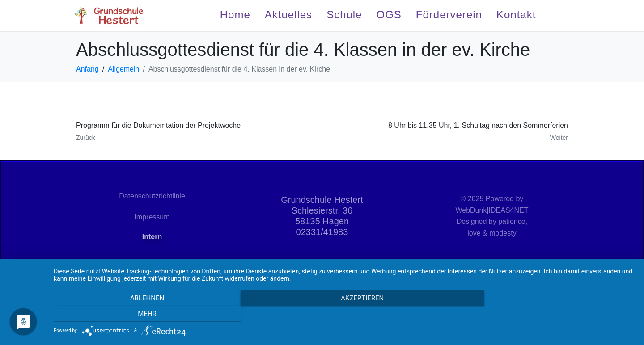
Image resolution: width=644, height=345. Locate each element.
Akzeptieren (344, 314)
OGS (389, 15)
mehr (548, 314)
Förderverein (449, 15)
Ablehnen (141, 314)
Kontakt (516, 15)
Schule (344, 15)
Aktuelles (288, 15)
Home (235, 15)
